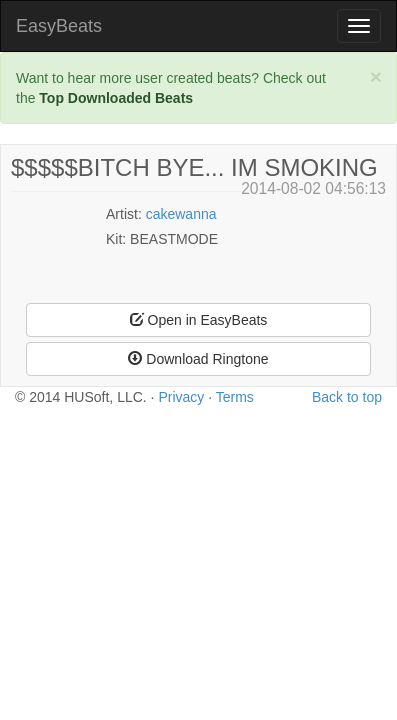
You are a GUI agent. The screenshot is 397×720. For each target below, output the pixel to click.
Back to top (347, 397)
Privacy (181, 397)
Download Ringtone (198, 359)
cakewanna (181, 214)
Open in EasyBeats (199, 320)
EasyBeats (59, 26)
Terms (235, 397)
